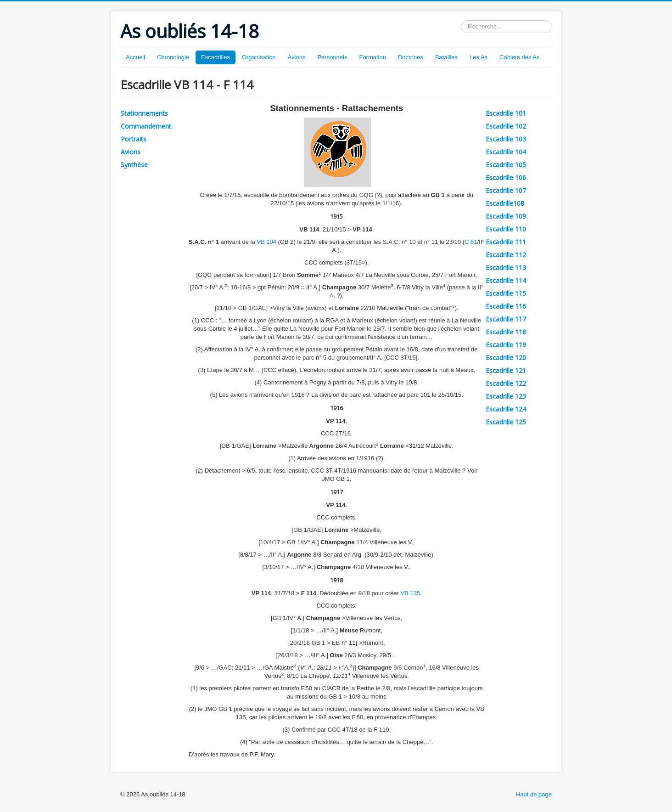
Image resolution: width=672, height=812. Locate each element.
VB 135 (410, 593)
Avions (297, 57)
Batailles (446, 57)
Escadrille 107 (506, 190)
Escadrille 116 (506, 306)
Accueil (135, 57)
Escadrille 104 (506, 152)
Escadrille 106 (506, 178)
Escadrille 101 (506, 113)
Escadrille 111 (506, 242)
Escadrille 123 (506, 396)
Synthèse (134, 165)
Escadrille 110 (506, 229)
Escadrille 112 (506, 255)
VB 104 (266, 242)
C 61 (471, 242)
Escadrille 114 (506, 280)
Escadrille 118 (506, 332)
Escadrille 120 (506, 358)
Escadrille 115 (506, 293)
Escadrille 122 (506, 383)
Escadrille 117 (506, 319)
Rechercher (461, 20)
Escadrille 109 (506, 216)
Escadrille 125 (506, 422)
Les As (479, 57)
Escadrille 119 (506, 345)
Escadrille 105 (506, 165)
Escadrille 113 (506, 268)
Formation (372, 57)
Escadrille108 (505, 203)
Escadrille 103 (506, 139)
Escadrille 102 (506, 126)
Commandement (146, 126)
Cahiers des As (519, 57)
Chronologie (173, 57)
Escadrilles (216, 57)
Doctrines (411, 57)
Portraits (134, 139)
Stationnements (144, 113)
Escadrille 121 (506, 370)
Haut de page (534, 794)
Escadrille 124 (506, 409)
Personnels (332, 57)
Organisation (259, 57)
